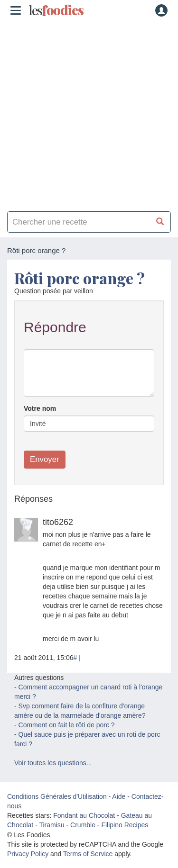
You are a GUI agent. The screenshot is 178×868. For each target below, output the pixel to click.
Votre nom (40, 408)
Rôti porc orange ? (80, 278)
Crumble (83, 825)
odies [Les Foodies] (56, 10)
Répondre (55, 327)
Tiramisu (52, 825)
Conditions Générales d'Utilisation (57, 796)
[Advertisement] (89, 113)
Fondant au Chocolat (84, 815)
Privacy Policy (28, 854)
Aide (119, 796)
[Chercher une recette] (160, 222)
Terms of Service (88, 854)
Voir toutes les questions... (53, 763)
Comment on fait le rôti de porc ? (67, 725)
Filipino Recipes (125, 825)
